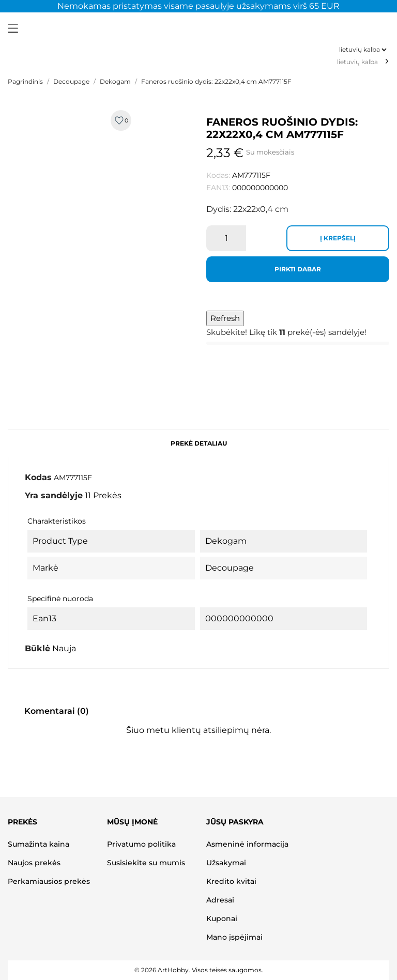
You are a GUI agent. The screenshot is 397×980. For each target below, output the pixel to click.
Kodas (38, 477)
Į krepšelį (338, 238)
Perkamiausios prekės (49, 881)
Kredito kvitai (231, 881)
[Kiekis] (226, 238)
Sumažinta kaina (39, 844)
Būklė (37, 648)
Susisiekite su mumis (146, 863)
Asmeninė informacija (247, 844)
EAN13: (218, 188)
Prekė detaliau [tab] (199, 443)
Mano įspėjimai (234, 937)
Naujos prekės (34, 863)
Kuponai (222, 918)
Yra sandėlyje (54, 495)
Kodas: (218, 175)
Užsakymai (226, 863)
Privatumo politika (141, 844)
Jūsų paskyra (235, 822)
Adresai (220, 900)
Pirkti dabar (298, 269)
